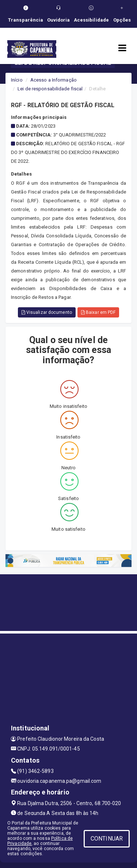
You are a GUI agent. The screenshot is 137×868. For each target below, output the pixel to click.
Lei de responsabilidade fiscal (50, 89)
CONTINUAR (107, 839)
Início (17, 80)
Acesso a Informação (54, 80)
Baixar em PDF (98, 312)
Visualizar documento (47, 312)
